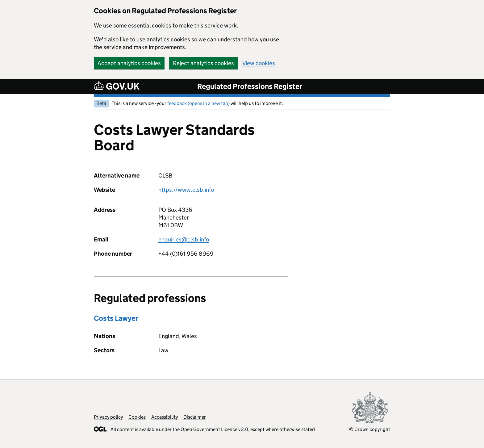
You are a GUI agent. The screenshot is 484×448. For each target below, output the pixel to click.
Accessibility (165, 417)
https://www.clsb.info (186, 190)
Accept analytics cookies (129, 63)
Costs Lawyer (116, 318)
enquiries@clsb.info (184, 239)
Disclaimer (195, 417)
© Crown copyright (370, 429)
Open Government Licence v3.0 (214, 429)
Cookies (137, 417)
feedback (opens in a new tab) (198, 103)
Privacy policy (108, 417)
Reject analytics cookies (203, 63)
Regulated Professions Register (250, 86)
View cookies (259, 63)
